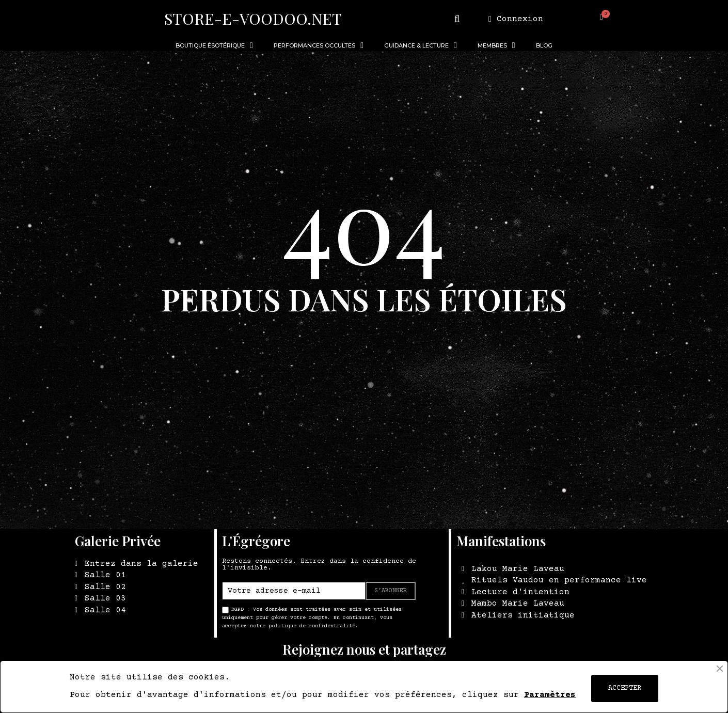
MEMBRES (496, 45)
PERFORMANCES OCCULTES (319, 45)
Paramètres (550, 695)
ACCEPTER (625, 688)
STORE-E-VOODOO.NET (253, 19)
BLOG (544, 45)
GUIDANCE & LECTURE (421, 45)
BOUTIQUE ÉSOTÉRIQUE (214, 45)
